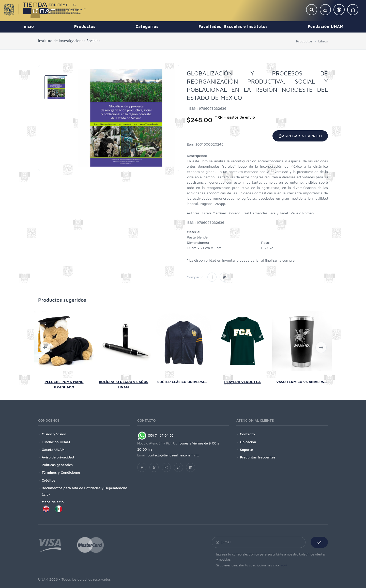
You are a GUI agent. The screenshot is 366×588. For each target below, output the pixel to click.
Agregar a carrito (300, 136)
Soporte (246, 449)
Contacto (247, 434)
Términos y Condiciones (61, 472)
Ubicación (248, 442)
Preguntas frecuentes (258, 457)
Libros (323, 41)
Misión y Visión (54, 434)
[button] (312, 10)
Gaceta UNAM (53, 449)
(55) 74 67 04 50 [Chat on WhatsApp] (155, 435)
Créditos (49, 480)
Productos (304, 41)
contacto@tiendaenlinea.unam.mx (173, 455)
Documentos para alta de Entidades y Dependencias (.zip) (85, 491)
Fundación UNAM (56, 442)
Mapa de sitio (53, 502)
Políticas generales (57, 465)
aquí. (284, 565)
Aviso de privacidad (58, 457)
